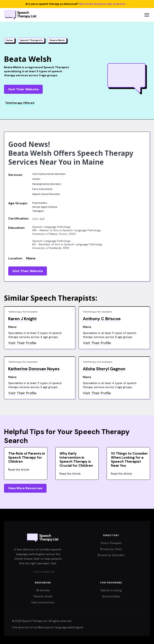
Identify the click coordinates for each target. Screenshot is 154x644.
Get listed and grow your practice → (104, 4)
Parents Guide (43, 596)
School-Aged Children (45, 207)
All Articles (43, 590)
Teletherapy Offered (20, 103)
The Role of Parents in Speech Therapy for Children (27, 457)
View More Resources (25, 488)
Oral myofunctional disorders (49, 174)
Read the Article (19, 470)
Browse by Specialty (111, 555)
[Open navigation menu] (147, 15)
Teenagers (38, 211)
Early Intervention (42, 189)
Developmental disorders (47, 184)
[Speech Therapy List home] (21, 15)
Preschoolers (40, 203)
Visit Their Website (23, 89)
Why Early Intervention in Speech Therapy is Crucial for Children (76, 459)
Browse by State (111, 549)
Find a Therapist (111, 543)
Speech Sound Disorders (46, 194)
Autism (36, 179)
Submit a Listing (111, 590)
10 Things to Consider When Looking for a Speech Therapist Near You (129, 459)
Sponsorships (111, 596)
